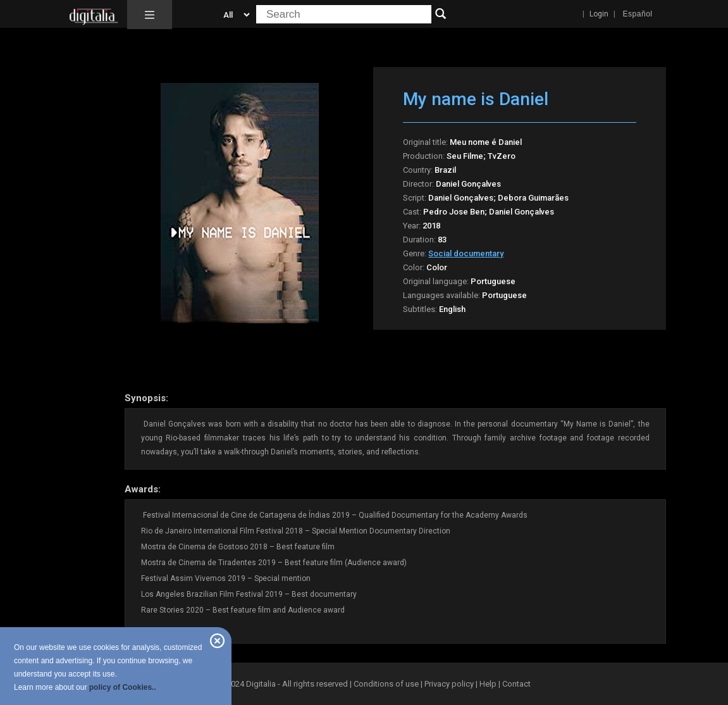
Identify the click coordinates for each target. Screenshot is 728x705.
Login (599, 14)
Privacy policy (449, 684)
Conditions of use (387, 684)
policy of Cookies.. (123, 687)
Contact (516, 684)
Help (488, 684)
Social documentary (466, 253)
